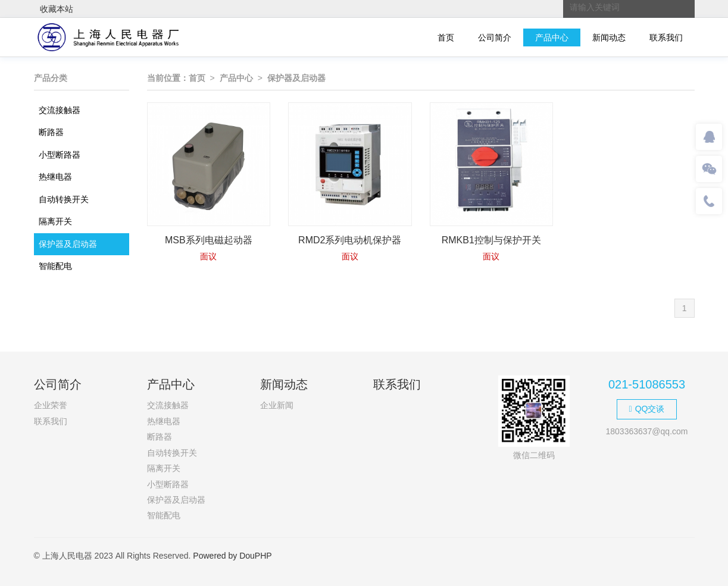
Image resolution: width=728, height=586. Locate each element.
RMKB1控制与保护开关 (491, 240)
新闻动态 (609, 37)
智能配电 (55, 266)
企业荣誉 (51, 405)
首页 (446, 37)
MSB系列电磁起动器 (209, 240)
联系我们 (666, 37)
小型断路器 (60, 155)
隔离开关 (55, 221)
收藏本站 (57, 9)
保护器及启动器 (68, 244)
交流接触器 (60, 110)
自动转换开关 (64, 199)
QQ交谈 (647, 409)
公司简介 (495, 37)
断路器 (51, 132)
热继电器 (55, 177)
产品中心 (552, 37)
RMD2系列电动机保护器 (350, 240)
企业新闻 (277, 405)
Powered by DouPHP (232, 556)
